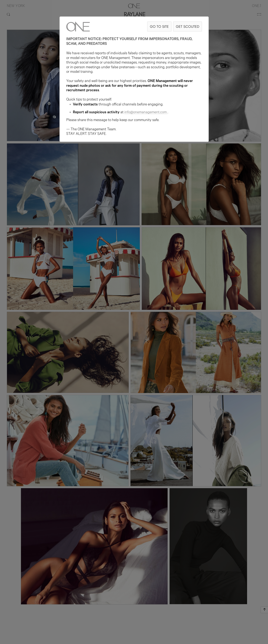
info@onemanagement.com (146, 113)
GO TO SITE (159, 26)
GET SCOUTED (188, 26)
